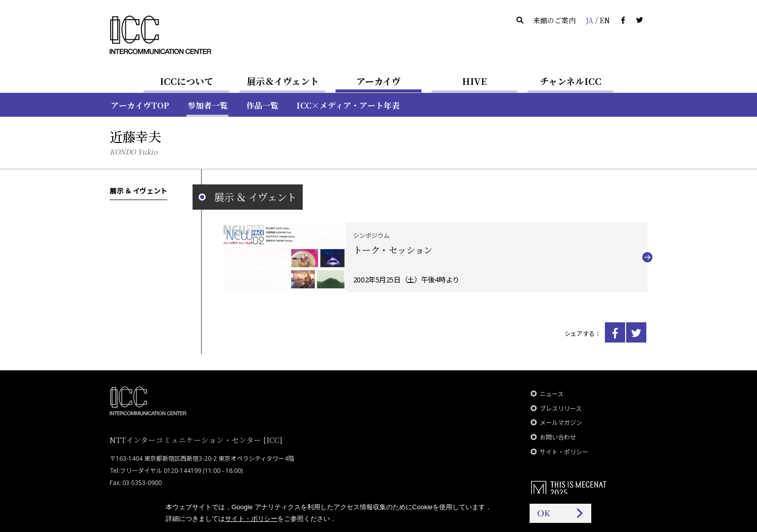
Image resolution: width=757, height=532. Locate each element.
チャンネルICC (571, 81)
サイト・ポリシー (564, 452)
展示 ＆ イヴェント (138, 190)
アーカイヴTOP (140, 105)
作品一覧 (262, 105)
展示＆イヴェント (283, 81)
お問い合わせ (558, 437)
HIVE (475, 81)
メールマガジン (561, 423)
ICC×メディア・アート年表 (348, 105)
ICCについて (186, 81)
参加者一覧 (208, 105)
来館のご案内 (554, 20)
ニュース (552, 394)
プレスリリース (561, 408)
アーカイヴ (378, 81)
